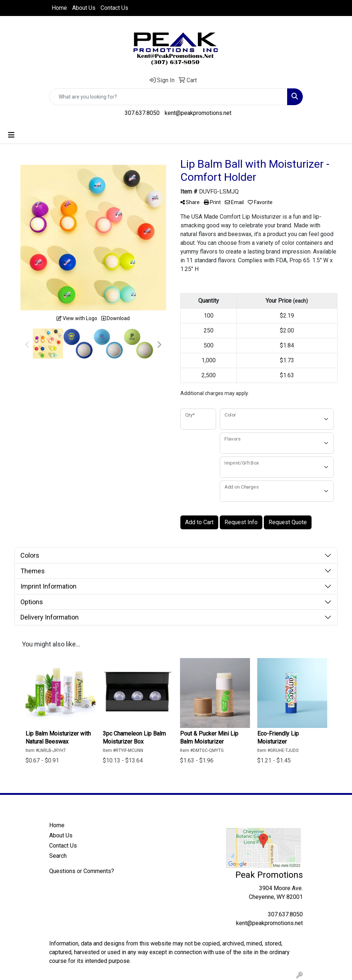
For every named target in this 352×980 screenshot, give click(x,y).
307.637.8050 (142, 113)
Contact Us (114, 8)
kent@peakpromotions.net (198, 113)
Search (58, 856)
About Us (84, 8)
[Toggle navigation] (11, 135)
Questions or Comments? (82, 871)
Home (59, 8)
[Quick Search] (168, 97)
